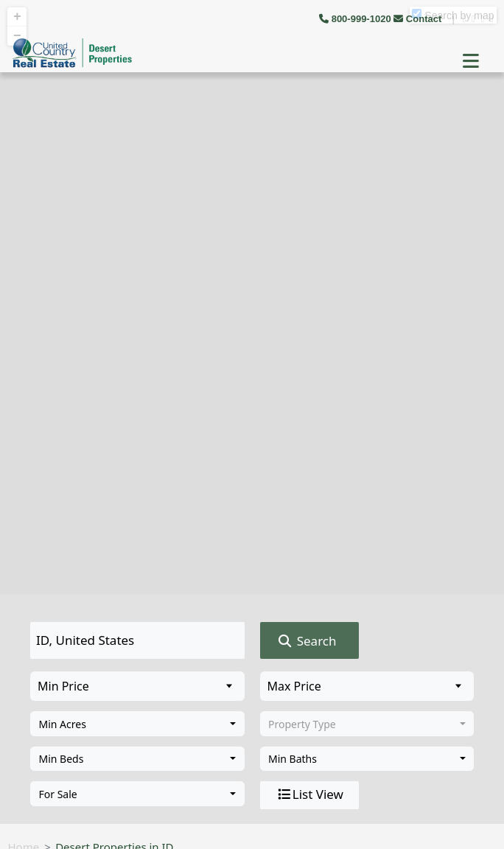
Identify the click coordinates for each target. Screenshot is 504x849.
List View (309, 794)
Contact (419, 19)
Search (306, 641)
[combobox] (137, 724)
